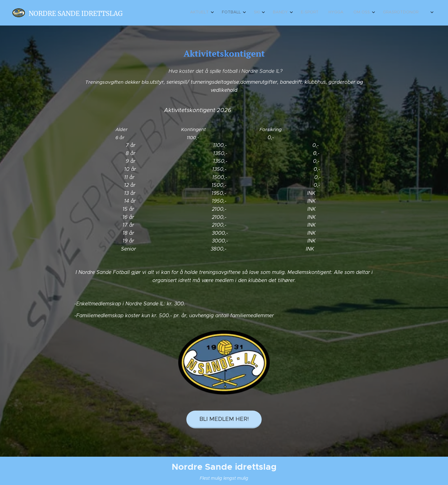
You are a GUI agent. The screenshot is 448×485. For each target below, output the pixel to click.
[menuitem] (336, 13)
